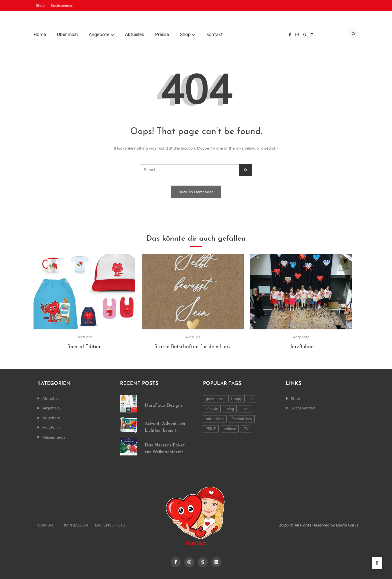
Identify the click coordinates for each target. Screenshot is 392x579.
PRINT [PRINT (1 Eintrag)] (211, 429)
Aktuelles (134, 35)
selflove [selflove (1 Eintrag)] (230, 429)
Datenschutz (110, 525)
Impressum (76, 525)
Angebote (99, 35)
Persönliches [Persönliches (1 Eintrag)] (242, 419)
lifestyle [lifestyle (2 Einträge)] (212, 409)
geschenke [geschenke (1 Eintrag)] (214, 399)
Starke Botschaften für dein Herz (193, 347)
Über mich (67, 35)
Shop (40, 6)
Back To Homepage (196, 192)
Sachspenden (62, 6)
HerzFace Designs (164, 406)
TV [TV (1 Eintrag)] (246, 429)
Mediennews (54, 437)
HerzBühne (301, 347)
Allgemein (51, 408)
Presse (162, 35)
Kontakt (214, 35)
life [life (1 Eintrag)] (252, 399)
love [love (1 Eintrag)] (245, 409)
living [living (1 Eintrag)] (230, 409)
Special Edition (84, 347)
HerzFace (84, 337)
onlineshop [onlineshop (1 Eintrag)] (215, 419)
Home (40, 35)
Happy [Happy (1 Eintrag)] (236, 399)
